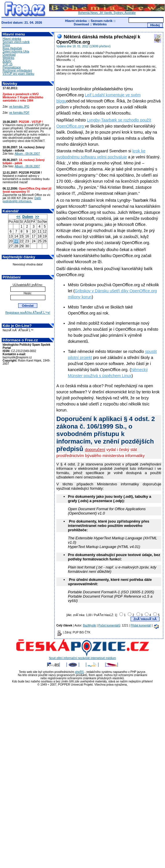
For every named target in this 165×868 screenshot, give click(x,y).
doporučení (95, 450)
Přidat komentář (141, 625)
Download (81, 24)
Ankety (7, 61)
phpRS (79, 672)
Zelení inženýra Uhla (16, 52)
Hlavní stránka (76, 21)
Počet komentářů (109, 625)
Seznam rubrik (102, 21)
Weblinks (100, 24)
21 (16, 241)
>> (37, 217)
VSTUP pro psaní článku (18, 74)
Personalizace (12, 67)
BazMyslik (89, 625)
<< (18, 217)
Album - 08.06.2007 (27, 166)
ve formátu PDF (19, 113)
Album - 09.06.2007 (27, 154)
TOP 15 (8, 64)
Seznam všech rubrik (16, 42)
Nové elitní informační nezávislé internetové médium (83, 657)
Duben (28, 217)
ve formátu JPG (19, 107)
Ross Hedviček (12, 48)
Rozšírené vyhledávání (17, 71)
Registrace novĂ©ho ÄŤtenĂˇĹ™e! (28, 313)
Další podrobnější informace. (22, 200)
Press (6, 45)
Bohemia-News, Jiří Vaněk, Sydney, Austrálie (107, 12)
